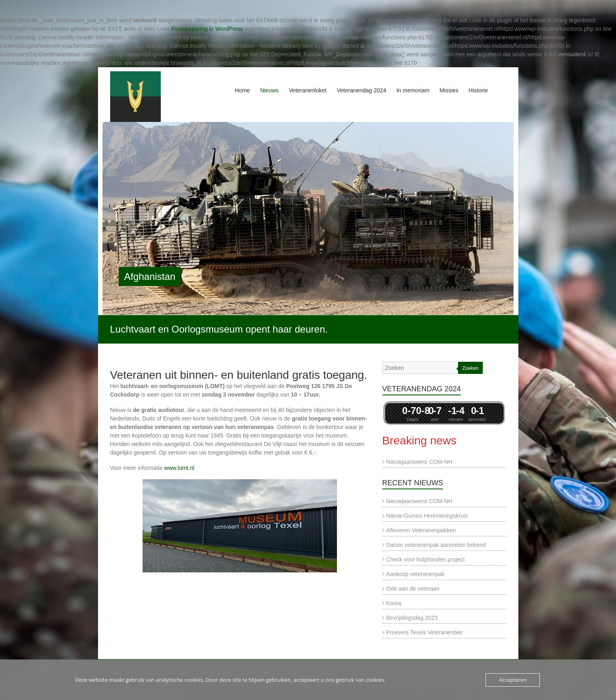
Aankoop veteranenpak (416, 574)
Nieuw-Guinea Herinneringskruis (427, 516)
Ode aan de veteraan (413, 589)
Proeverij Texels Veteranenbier (425, 632)
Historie (478, 90)
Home (242, 90)
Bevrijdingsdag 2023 (412, 618)
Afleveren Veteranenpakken (421, 530)
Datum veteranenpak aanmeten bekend (436, 545)
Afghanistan (150, 276)
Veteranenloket (308, 90)
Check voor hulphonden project (426, 559)
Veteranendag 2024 (361, 90)
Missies (449, 90)
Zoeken (470, 368)
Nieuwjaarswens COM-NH (419, 462)
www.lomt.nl (179, 468)
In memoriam (413, 90)
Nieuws (269, 90)
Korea (394, 603)
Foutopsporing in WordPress (207, 29)
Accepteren (513, 680)
